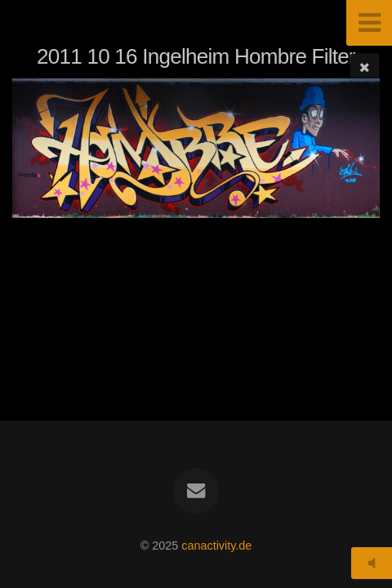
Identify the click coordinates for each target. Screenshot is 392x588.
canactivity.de (216, 546)
